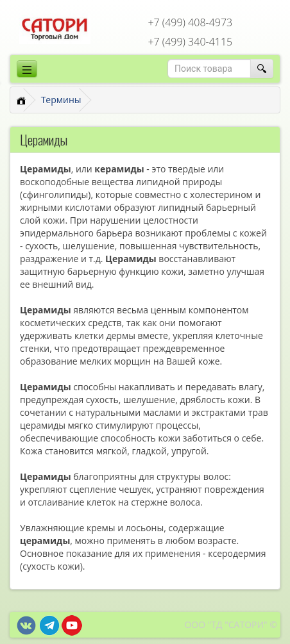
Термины (61, 100)
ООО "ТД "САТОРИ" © (231, 624)
